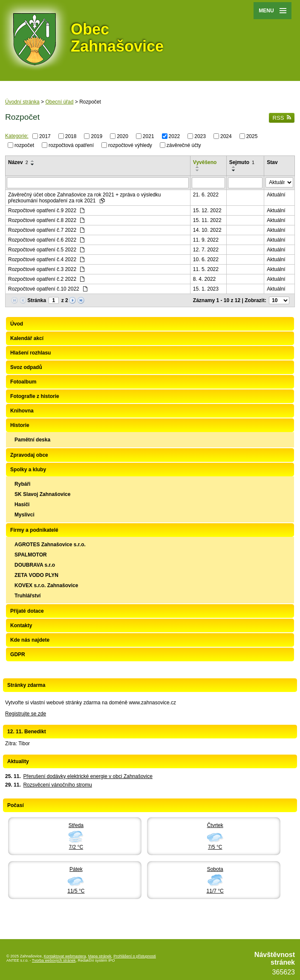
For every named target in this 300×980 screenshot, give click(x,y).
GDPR (18, 654)
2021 (149, 136)
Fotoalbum (23, 382)
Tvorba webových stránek (54, 960)
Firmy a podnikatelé (34, 530)
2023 (200, 136)
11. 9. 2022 (206, 240)
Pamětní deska (32, 440)
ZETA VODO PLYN (36, 575)
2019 (97, 136)
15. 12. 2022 (207, 210)
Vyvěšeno (205, 162)
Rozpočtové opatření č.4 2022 (46, 259)
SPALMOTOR (31, 555)
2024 (226, 136)
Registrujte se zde (26, 714)
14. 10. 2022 (207, 230)
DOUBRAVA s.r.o (35, 565)
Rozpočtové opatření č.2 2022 (46, 279)
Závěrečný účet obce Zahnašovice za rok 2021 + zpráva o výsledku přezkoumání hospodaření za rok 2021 (85, 198)
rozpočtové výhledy (130, 145)
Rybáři (22, 484)
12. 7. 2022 (206, 250)
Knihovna (22, 411)
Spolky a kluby (28, 470)
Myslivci (25, 515)
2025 (252, 136)
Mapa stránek (100, 956)
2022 (175, 136)
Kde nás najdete (30, 640)
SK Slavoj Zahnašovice (42, 494)
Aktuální (276, 195)
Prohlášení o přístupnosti (135, 956)
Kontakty (21, 625)
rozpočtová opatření (71, 145)
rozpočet (24, 145)
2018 (71, 136)
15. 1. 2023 (206, 289)
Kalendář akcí (27, 338)
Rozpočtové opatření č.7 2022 (46, 230)
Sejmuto (242, 162)
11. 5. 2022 (206, 269)
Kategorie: (17, 136)
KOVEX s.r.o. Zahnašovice (46, 585)
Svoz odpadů (26, 367)
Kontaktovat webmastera (65, 956)
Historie (20, 425)
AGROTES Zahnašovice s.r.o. (50, 545)
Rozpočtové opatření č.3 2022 (46, 269)
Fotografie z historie (35, 396)
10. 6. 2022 (206, 259)
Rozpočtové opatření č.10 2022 (48, 289)
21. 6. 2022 (206, 195)
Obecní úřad (59, 102)
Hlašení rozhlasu (30, 353)
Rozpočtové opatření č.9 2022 (46, 210)
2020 (123, 136)
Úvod (17, 324)
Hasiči (22, 504)
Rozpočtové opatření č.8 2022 (46, 220)
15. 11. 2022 (207, 220)
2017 (45, 136)
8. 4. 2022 (204, 279)
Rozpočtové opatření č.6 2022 (46, 240)
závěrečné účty (184, 145)
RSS (282, 118)
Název (18, 162)
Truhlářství (27, 596)
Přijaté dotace (27, 611)
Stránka (37, 300)
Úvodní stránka (22, 102)
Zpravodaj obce (29, 455)
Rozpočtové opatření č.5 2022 (46, 250)
